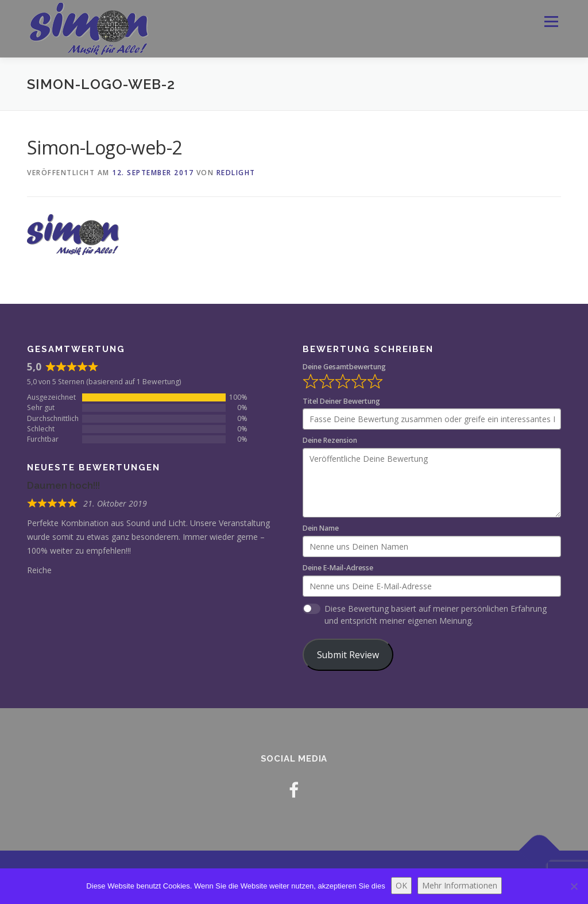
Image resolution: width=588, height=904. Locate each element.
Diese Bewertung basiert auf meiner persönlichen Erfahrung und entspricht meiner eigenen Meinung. (436, 615)
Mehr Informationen (460, 885)
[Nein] (574, 886)
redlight (236, 173)
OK (401, 885)
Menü (551, 22)
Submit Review (348, 655)
